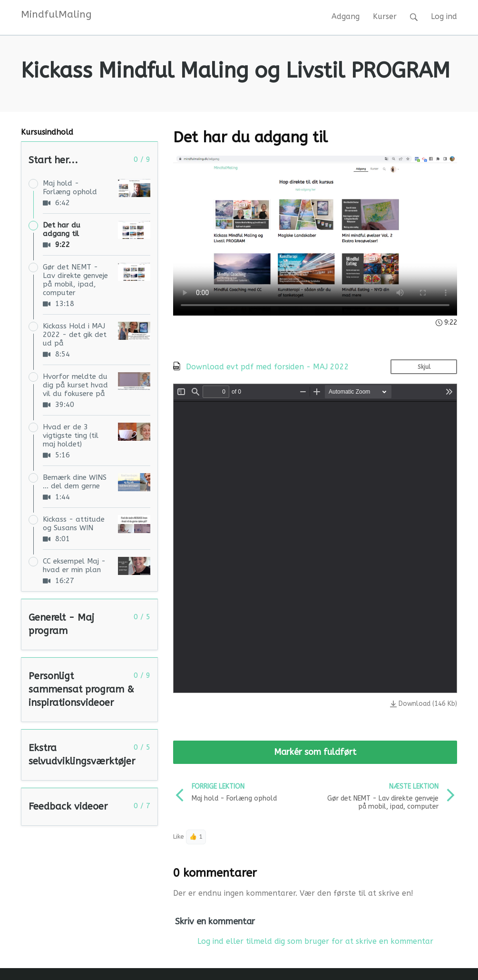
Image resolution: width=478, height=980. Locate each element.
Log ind (444, 16)
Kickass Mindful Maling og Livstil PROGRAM (235, 71)
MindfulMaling (56, 14)
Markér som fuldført (315, 752)
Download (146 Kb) (424, 704)
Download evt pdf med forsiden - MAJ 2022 (268, 367)
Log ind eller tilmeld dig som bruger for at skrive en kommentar (315, 941)
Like (179, 836)
